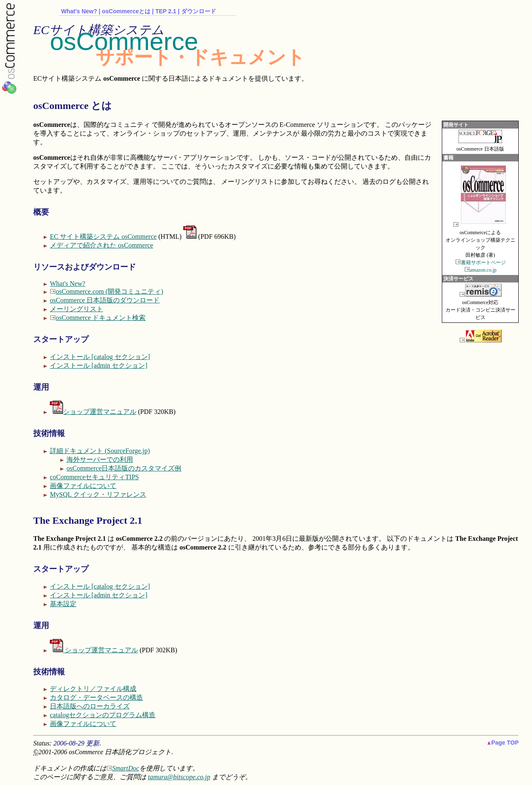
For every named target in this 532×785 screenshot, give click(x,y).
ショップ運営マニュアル (93, 412)
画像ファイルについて (83, 486)
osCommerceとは (126, 11)
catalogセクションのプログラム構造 (103, 715)
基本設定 (63, 604)
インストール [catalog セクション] (100, 357)
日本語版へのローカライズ (90, 706)
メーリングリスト (76, 309)
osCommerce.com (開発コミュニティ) (110, 291)
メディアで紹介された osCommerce (101, 245)
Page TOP (503, 743)
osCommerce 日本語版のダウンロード (105, 300)
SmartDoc (126, 768)
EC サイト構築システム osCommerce (103, 236)
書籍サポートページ (483, 262)
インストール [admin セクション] (99, 365)
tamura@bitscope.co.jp (179, 777)
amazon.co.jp (483, 270)
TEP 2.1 (166, 11)
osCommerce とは (73, 106)
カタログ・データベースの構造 (96, 697)
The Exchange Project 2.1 (88, 520)
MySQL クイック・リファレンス (98, 494)
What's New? (79, 11)
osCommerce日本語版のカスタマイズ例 (124, 468)
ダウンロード (199, 11)
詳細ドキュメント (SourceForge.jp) (100, 451)
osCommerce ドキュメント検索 (101, 318)
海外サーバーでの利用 (100, 459)
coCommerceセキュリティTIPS (94, 477)
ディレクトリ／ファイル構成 (93, 689)
